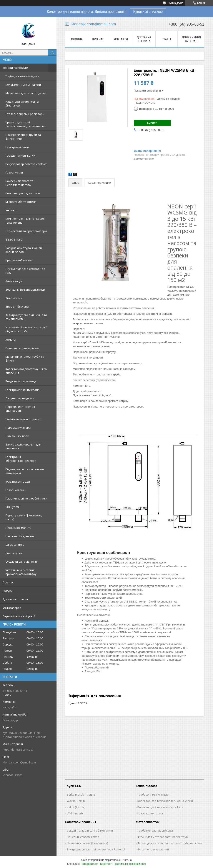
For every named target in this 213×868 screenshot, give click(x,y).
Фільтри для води (18, 481)
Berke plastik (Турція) (81, 794)
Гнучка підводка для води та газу (25, 271)
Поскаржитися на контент (96, 864)
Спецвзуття (14, 553)
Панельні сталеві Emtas (83, 837)
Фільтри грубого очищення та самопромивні (26, 317)
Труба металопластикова (155, 830)
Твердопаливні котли (20, 156)
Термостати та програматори (26, 231)
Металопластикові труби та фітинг (25, 359)
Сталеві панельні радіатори (25, 114)
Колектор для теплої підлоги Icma (160, 807)
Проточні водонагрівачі (22, 348)
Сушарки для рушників (21, 562)
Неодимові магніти (18, 528)
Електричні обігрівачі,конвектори (21, 459)
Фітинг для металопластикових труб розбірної (170, 843)
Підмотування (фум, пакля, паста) (24, 517)
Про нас (8, 582)
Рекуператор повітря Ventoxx (26, 164)
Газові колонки (16, 490)
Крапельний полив (19, 260)
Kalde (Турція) (76, 807)
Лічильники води (17, 436)
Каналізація (14, 281)
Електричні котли (17, 147)
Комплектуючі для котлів (23, 193)
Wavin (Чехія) (76, 801)
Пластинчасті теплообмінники (26, 498)
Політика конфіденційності (130, 864)
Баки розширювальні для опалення (23, 446)
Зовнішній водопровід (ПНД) (25, 290)
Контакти (121, 39)
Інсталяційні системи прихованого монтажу (21, 572)
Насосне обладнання (20, 536)
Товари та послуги (15, 68)
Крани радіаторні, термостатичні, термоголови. (26, 124)
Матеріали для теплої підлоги (26, 93)
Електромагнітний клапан (23, 390)
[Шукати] (52, 52)
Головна (76, 39)
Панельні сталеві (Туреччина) (87, 843)
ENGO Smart (14, 239)
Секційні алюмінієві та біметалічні (90, 830)
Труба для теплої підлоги (22, 76)
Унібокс (11, 210)
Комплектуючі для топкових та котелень (25, 221)
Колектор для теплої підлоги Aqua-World (165, 801)
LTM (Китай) (75, 813)
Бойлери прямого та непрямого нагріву (19, 183)
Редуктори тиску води (21, 381)
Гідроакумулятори (18, 427)
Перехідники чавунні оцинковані (20, 409)
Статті (166, 39)
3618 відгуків (176, 3)
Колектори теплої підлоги (23, 85)
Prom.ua (127, 860)
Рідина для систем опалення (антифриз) (25, 471)
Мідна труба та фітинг (21, 202)
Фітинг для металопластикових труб (163, 837)
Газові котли (14, 172)
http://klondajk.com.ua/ (18, 750)
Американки (14, 298)
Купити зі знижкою (148, 12)
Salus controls (15, 545)
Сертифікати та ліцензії (19, 616)
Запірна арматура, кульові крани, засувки (24, 250)
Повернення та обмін (191, 39)
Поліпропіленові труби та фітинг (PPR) (23, 137)
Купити (152, 123)
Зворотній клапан (18, 306)
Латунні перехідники (20, 398)
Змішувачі (12, 507)
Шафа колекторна (150, 813)
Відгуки (8, 591)
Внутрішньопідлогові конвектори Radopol (96, 849)
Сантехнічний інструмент (23, 419)
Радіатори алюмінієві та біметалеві (22, 103)
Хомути (11, 340)
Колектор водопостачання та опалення (26, 371)
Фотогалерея (12, 608)
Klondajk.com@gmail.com (19, 762)
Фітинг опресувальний (153, 849)
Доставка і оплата (15, 599)
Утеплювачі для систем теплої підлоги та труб (26, 329)
